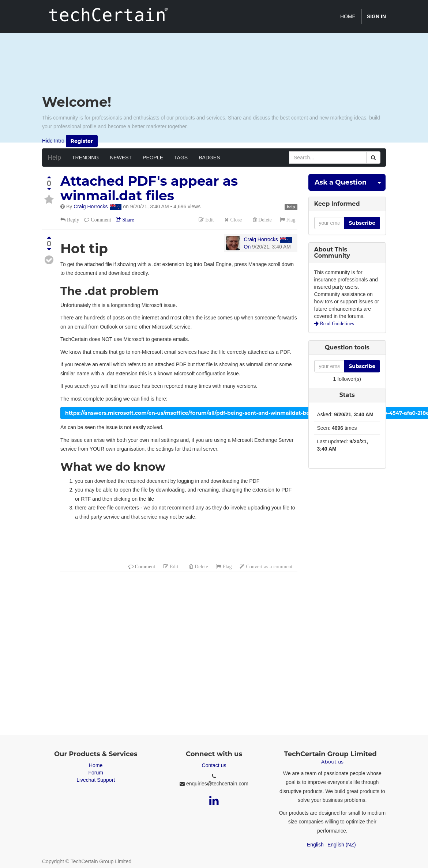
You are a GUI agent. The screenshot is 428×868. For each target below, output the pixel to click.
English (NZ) (342, 845)
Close (235, 220)
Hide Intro (53, 140)
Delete (264, 220)
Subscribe (362, 223)
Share (127, 220)
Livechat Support (96, 780)
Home (96, 765)
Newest (121, 158)
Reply (72, 220)
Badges (209, 158)
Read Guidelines (336, 323)
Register (82, 141)
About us (332, 762)
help (291, 207)
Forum (95, 773)
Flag (290, 220)
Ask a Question (341, 182)
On (247, 247)
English (315, 845)
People (153, 158)
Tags (181, 158)
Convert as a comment (268, 566)
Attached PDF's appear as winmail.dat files (149, 188)
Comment (100, 220)
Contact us (214, 765)
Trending (85, 158)
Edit (209, 220)
